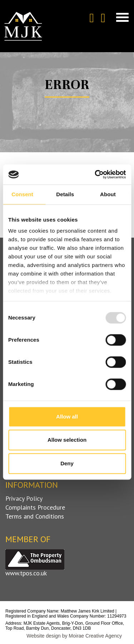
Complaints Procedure (35, 507)
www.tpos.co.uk (26, 573)
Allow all (67, 417)
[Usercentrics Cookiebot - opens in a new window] (95, 174)
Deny (67, 463)
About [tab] (108, 194)
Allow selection (67, 440)
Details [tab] (65, 194)
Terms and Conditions (35, 516)
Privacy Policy (24, 499)
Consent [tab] (22, 194)
